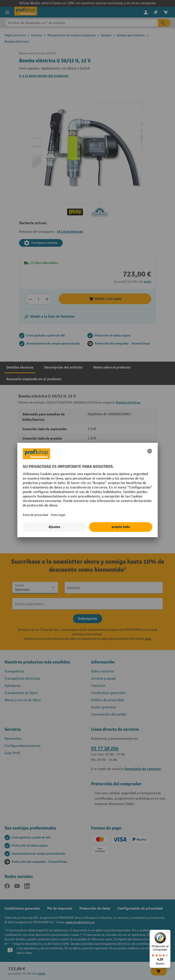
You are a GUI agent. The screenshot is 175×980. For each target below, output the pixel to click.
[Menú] (168, 932)
